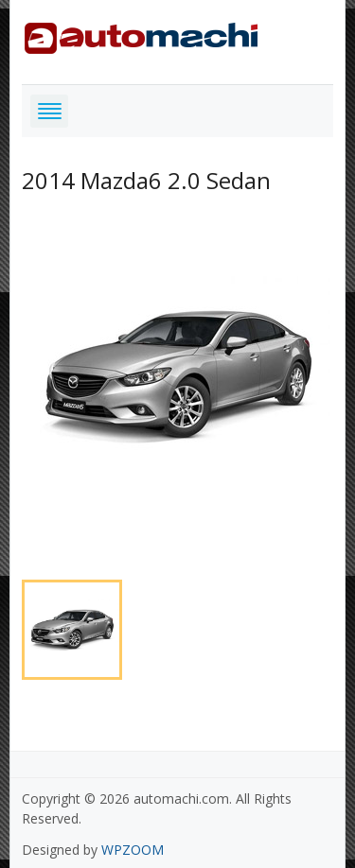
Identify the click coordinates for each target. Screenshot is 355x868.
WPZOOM (133, 850)
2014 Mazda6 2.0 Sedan (146, 180)
